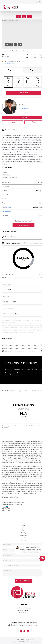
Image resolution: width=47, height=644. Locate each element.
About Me (24, 538)
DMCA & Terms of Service (25, 642)
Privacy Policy (13, 642)
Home (24, 523)
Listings (24, 525)
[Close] (43, 628)
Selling (23, 530)
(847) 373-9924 (23, 613)
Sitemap (36, 642)
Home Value (24, 535)
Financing (23, 533)
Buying (23, 528)
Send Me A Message (23, 581)
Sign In (40, 2)
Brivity (22, 640)
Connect (23, 540)
